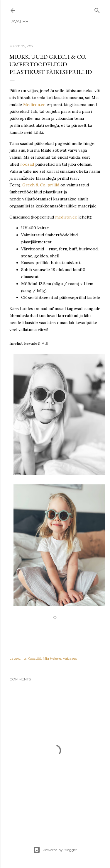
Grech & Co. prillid (41, 185)
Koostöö (34, 658)
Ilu (24, 658)
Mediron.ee (34, 105)
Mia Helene (52, 658)
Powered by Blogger (55, 850)
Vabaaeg (70, 658)
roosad (27, 164)
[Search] (97, 9)
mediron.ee (66, 217)
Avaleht (21, 22)
